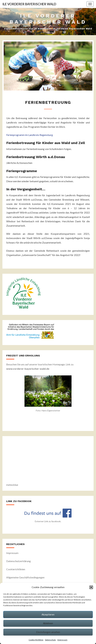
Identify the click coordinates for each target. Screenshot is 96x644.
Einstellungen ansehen (48, 632)
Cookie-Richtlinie (36, 640)
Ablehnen (48, 623)
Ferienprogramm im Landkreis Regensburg (30, 135)
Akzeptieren (48, 614)
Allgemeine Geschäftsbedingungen (25, 577)
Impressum (62, 640)
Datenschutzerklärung (18, 561)
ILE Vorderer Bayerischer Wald (29, 4)
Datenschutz (50, 640)
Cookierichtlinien (16, 569)
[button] (91, 587)
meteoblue (12, 485)
